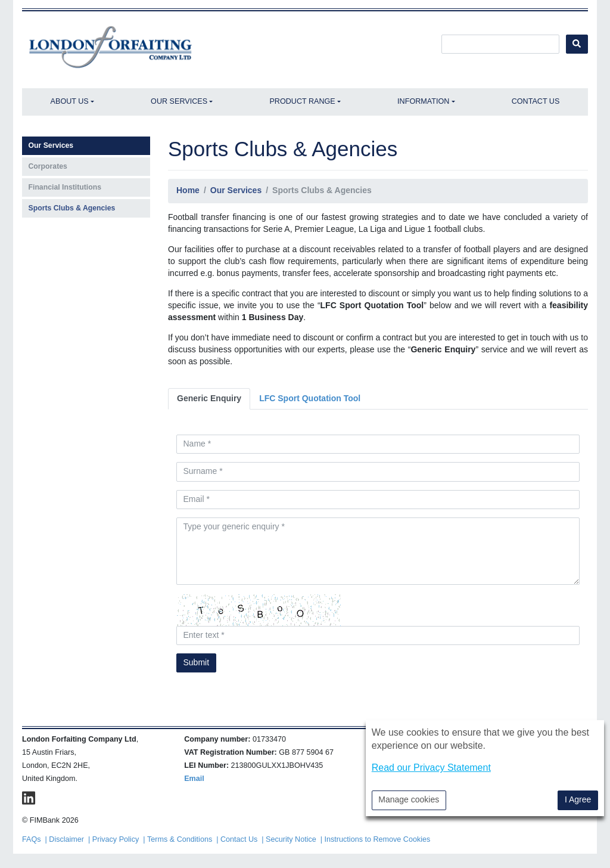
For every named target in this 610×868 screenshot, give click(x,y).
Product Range (302, 101)
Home (188, 190)
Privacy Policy (116, 839)
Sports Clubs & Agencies (72, 208)
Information (423, 101)
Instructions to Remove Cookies (378, 839)
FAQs (32, 839)
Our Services (179, 101)
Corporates (48, 166)
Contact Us (536, 101)
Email (194, 779)
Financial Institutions (65, 187)
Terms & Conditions (180, 839)
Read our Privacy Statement (431, 768)
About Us (70, 101)
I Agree (578, 799)
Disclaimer (66, 839)
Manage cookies (409, 799)
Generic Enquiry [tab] (209, 398)
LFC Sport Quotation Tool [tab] (310, 398)
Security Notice (291, 839)
